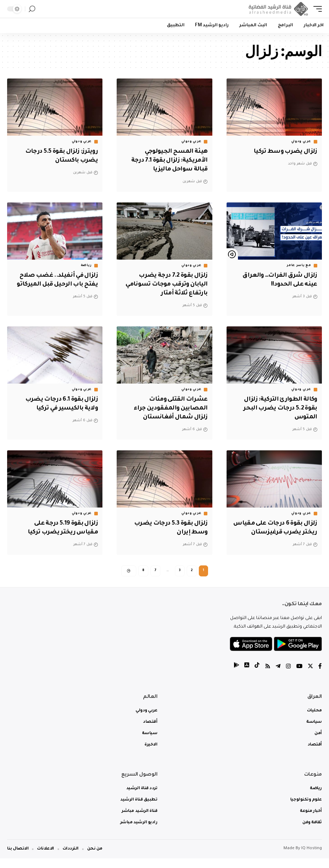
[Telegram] (277, 676)
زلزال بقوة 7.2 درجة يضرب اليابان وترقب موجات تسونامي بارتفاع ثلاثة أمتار (165, 284)
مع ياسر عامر (299, 265)
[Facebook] (320, 676)
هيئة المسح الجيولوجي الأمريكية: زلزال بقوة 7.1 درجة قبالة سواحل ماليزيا (168, 161)
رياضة (86, 265)
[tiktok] (256, 676)
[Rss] (267, 676)
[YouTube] (299, 676)
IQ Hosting (312, 858)
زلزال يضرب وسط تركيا (284, 152)
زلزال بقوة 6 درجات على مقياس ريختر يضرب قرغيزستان (285, 531)
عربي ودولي (301, 142)
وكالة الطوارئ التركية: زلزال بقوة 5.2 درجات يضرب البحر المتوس (279, 408)
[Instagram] (288, 676)
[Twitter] (310, 676)
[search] (32, 9)
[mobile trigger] (316, 9)
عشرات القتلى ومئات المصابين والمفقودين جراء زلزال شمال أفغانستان (170, 408)
